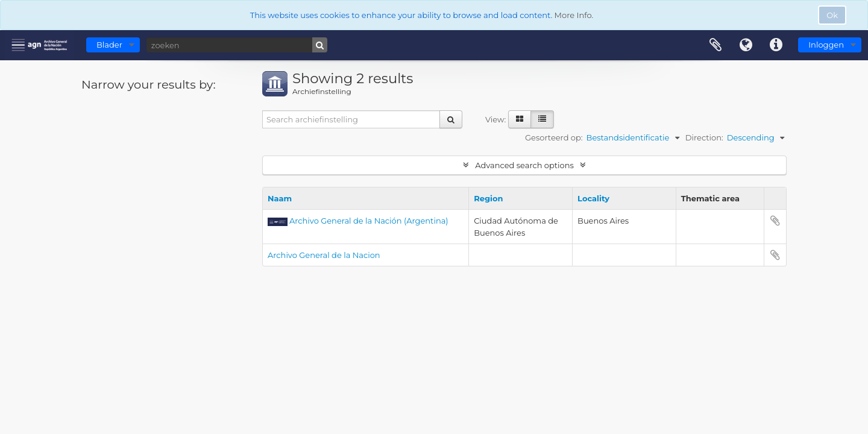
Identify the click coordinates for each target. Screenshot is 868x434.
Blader (109, 45)
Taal (746, 45)
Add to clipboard (775, 221)
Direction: (704, 137)
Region (488, 198)
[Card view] (520, 119)
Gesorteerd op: (554, 137)
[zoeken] (237, 45)
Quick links (776, 45)
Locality (593, 198)
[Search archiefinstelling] (351, 119)
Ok (832, 15)
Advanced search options (524, 165)
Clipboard (715, 45)
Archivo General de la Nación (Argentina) (369, 221)
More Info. (574, 15)
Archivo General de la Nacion (324, 255)
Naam (280, 198)
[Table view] (542, 119)
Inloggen (826, 45)
